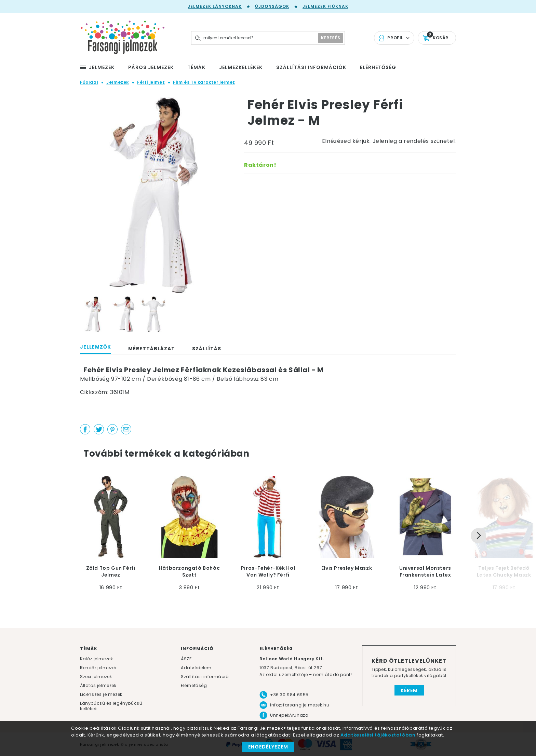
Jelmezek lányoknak (215, 6)
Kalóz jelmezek (96, 659)
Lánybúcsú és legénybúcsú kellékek (111, 706)
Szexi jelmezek (96, 677)
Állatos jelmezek (98, 685)
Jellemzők (96, 347)
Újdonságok (272, 6)
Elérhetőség (194, 685)
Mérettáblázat (152, 349)
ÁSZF (186, 659)
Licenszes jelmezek (101, 694)
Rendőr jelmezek (98, 668)
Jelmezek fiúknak (325, 6)
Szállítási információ (205, 677)
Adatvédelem (196, 668)
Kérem (409, 690)
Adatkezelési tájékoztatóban (378, 735)
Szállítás (207, 349)
